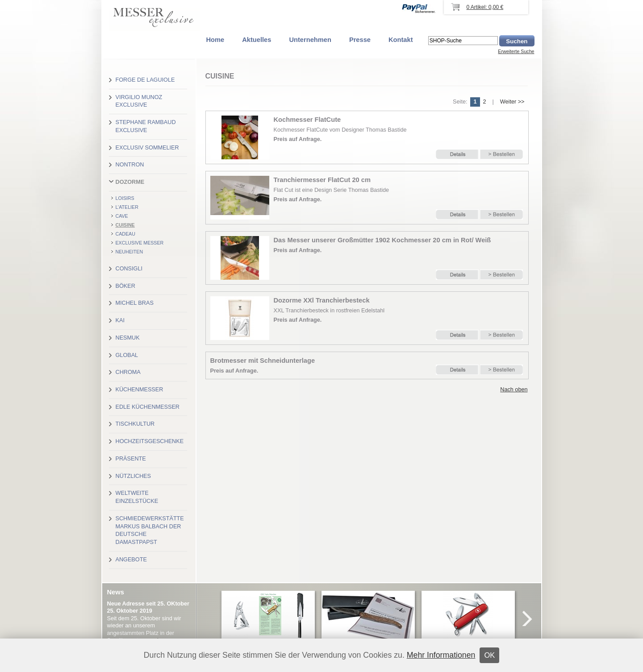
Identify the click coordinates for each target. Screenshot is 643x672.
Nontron (130, 165)
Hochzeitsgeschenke (150, 441)
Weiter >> (512, 102)
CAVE (122, 216)
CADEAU (125, 234)
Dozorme (130, 182)
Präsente (131, 459)
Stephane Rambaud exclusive (146, 126)
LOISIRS (125, 198)
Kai (120, 320)
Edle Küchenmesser (148, 407)
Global (127, 355)
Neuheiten (129, 252)
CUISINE (125, 225)
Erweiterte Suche (516, 51)
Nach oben (514, 390)
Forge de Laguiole (145, 80)
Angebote (131, 560)
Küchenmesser (140, 390)
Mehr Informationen (441, 655)
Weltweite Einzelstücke (137, 497)
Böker (125, 286)
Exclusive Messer (140, 243)
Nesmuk (128, 338)
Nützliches (133, 476)
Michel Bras (135, 303)
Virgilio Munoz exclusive (139, 101)
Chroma (128, 372)
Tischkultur (135, 424)
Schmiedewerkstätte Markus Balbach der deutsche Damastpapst (150, 530)
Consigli (129, 269)
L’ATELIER (127, 207)
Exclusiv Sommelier (147, 148)
